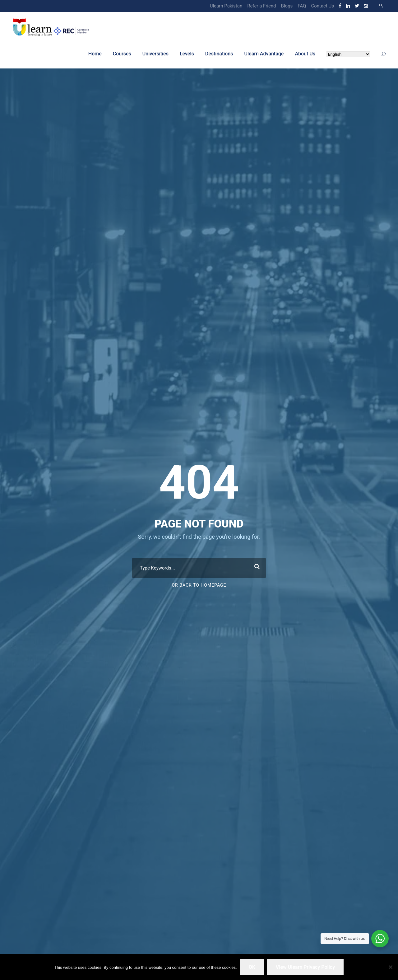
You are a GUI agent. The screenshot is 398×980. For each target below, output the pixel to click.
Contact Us (322, 6)
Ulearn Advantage (264, 54)
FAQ (302, 6)
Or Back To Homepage (199, 585)
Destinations (219, 54)
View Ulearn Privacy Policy (305, 967)
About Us (305, 54)
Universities (155, 54)
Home (95, 54)
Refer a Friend (261, 6)
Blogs (287, 6)
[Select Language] (348, 54)
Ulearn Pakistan (226, 6)
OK (252, 967)
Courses (122, 54)
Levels (187, 54)
